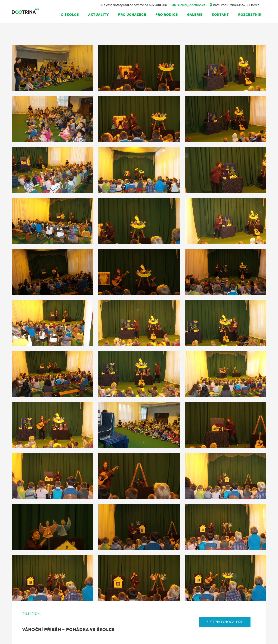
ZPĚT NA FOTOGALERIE (225, 622)
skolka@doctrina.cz (191, 5)
